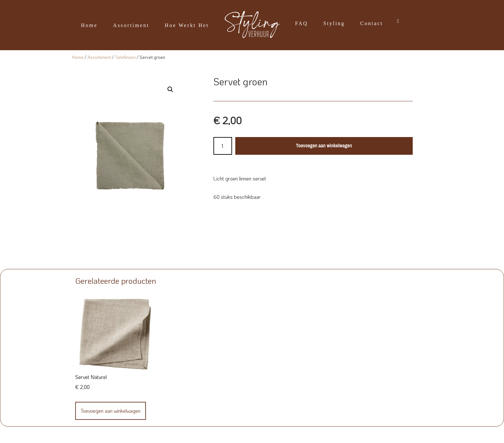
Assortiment (131, 25)
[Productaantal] (223, 146)
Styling (334, 23)
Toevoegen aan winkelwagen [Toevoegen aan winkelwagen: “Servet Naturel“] (111, 411)
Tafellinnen (125, 57)
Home (89, 25)
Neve (74, 435)
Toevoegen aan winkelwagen (324, 146)
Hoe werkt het (187, 25)
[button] (170, 89)
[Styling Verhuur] (252, 25)
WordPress (147, 435)
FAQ (301, 23)
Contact (372, 23)
